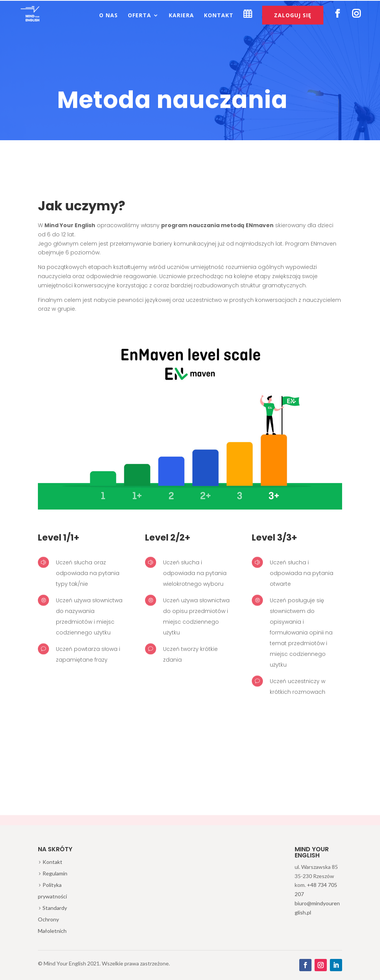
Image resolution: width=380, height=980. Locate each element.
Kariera (181, 16)
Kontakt (219, 16)
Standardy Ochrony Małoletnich (52, 919)
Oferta (139, 16)
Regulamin (55, 873)
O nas (108, 16)
